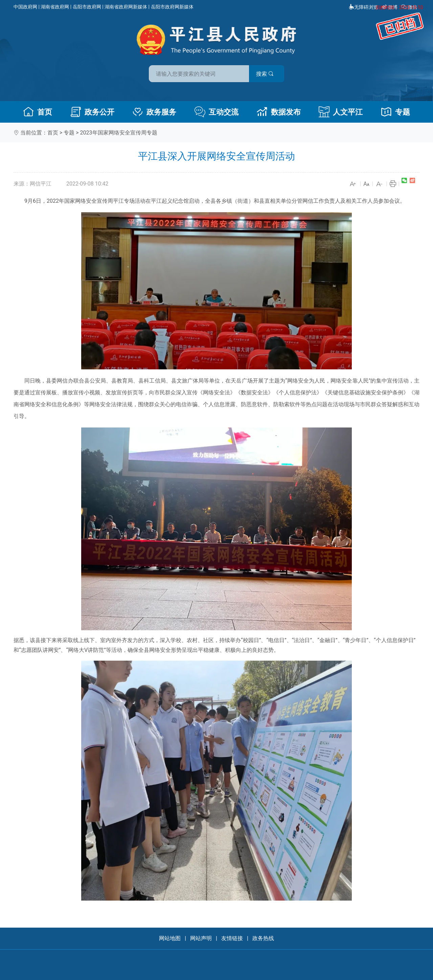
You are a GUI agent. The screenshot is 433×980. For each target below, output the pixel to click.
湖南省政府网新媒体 (126, 7)
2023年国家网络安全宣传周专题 (119, 133)
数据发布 (279, 112)
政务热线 (263, 938)
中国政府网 (25, 7)
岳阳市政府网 (87, 7)
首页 (38, 112)
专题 (395, 112)
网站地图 (170, 938)
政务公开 (92, 112)
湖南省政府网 (55, 7)
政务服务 (154, 112)
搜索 (265, 74)
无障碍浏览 (363, 7)
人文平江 (341, 112)
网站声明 (201, 938)
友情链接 (232, 938)
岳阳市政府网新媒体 (172, 7)
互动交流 (216, 112)
